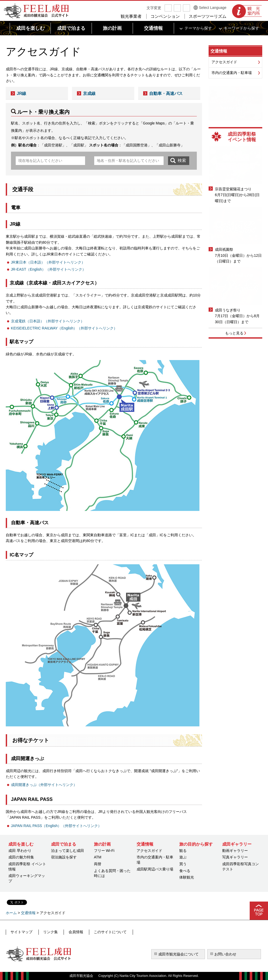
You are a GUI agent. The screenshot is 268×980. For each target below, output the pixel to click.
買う (183, 864)
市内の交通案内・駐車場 (232, 73)
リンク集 (48, 932)
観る (183, 851)
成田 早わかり (20, 851)
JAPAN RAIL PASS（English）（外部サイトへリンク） (56, 826)
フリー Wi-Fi (104, 851)
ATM (98, 857)
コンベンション (165, 16)
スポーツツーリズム (208, 16)
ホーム (11, 913)
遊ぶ (183, 857)
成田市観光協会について (178, 954)
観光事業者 (131, 16)
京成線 (89, 93)
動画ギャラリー (235, 851)
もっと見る (234, 333)
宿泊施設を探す (64, 857)
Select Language (213, 8)
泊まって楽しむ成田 (68, 851)
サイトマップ (21, 932)
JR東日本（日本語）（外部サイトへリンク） (48, 262)
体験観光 (187, 877)
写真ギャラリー (235, 857)
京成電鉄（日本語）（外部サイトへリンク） (48, 321)
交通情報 (219, 51)
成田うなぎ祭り (228, 310)
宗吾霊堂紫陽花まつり (233, 189)
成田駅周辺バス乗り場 (155, 869)
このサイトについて (104, 932)
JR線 (21, 93)
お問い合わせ (225, 954)
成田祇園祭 (224, 249)
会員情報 (71, 932)
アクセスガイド (224, 62)
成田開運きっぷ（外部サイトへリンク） (44, 785)
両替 (98, 864)
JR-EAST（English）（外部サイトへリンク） (48, 269)
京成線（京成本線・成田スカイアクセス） (54, 283)
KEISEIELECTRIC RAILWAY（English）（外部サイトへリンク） (64, 328)
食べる (185, 871)
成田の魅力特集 (21, 857)
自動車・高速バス (166, 93)
